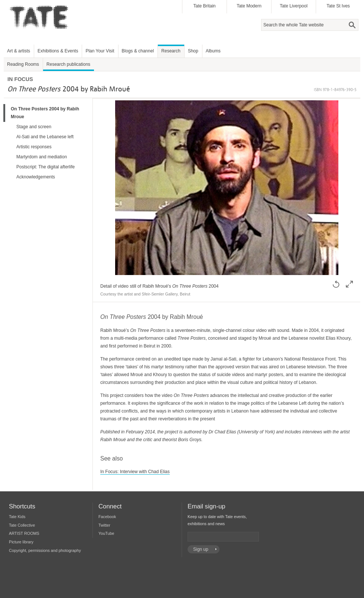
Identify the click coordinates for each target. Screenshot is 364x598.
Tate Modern (249, 6)
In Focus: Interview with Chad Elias (135, 472)
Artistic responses (34, 147)
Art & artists (19, 51)
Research (171, 51)
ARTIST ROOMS (24, 533)
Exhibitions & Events (58, 51)
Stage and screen (34, 127)
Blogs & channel (138, 51)
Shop (193, 51)
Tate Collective (22, 525)
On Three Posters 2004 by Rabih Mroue (45, 113)
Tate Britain (204, 6)
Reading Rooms (23, 64)
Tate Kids (17, 517)
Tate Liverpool (294, 6)
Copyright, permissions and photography (45, 550)
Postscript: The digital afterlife (45, 167)
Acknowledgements (36, 177)
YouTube (106, 533)
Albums (213, 51)
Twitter (104, 525)
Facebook (107, 517)
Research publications (68, 64)
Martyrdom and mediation (42, 157)
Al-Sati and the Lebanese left (45, 137)
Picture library (21, 542)
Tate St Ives (338, 6)
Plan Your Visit (100, 51)
